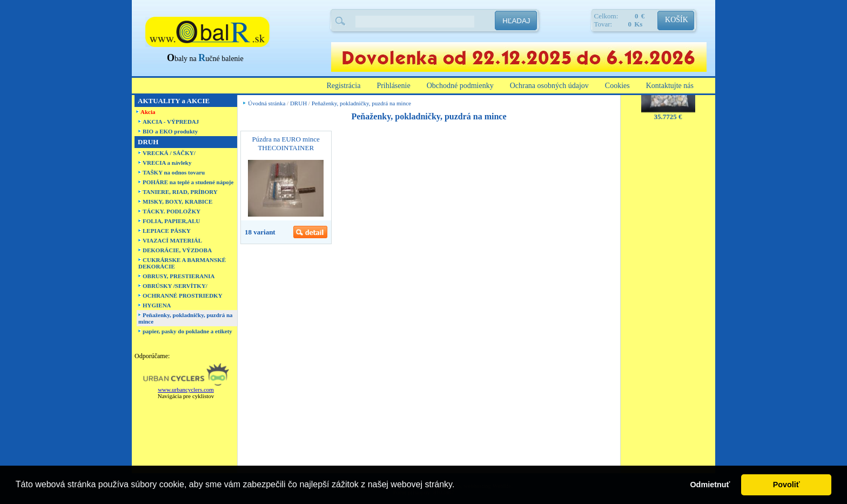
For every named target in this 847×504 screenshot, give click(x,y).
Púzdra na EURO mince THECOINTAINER (286, 143)
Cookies (617, 86)
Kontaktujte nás (670, 86)
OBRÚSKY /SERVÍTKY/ (175, 286)
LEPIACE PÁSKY (167, 231)
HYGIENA (157, 305)
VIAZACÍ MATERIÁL (172, 240)
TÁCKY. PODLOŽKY (172, 211)
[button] (459, 486)
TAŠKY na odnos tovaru (174, 172)
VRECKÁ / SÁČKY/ (169, 153)
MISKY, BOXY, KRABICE (177, 201)
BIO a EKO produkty (170, 131)
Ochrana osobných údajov (549, 86)
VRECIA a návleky (167, 163)
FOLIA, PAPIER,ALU (171, 221)
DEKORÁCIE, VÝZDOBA (177, 250)
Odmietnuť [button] (710, 485)
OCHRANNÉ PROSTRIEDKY (183, 295)
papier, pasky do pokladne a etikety (187, 331)
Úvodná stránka (267, 103)
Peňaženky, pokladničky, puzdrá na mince (361, 103)
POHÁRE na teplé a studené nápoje (188, 182)
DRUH (298, 103)
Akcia (148, 112)
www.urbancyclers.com (186, 389)
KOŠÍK (677, 20)
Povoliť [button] (786, 485)
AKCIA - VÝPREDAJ (171, 122)
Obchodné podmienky (460, 86)
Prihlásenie (393, 86)
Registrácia (343, 86)
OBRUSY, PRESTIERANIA (179, 276)
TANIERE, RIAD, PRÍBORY (180, 192)
